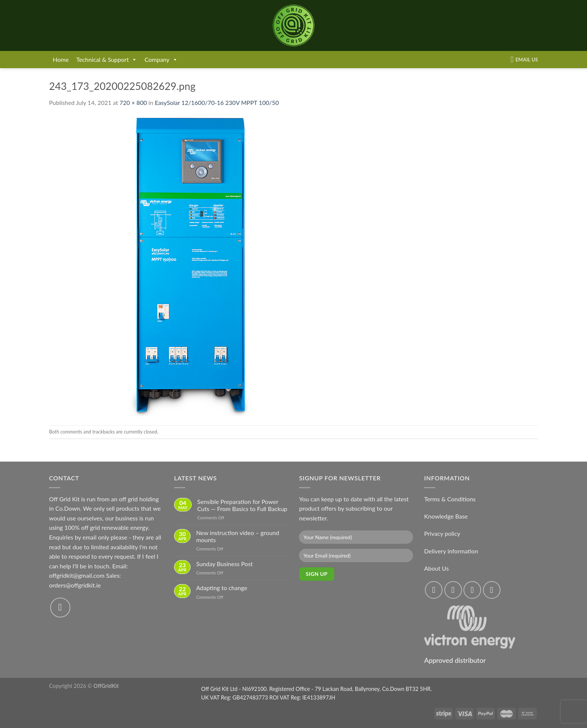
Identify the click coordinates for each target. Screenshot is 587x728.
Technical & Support (107, 60)
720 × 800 (133, 102)
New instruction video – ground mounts (238, 536)
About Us (437, 568)
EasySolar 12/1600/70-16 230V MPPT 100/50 (217, 102)
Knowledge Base (446, 516)
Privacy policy (442, 533)
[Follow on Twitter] (472, 590)
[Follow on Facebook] (434, 590)
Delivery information (451, 551)
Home (61, 59)
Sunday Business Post (224, 564)
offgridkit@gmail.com (77, 575)
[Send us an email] (60, 608)
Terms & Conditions (450, 499)
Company (161, 60)
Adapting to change (222, 588)
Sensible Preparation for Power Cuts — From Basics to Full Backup (242, 505)
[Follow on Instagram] (453, 590)
